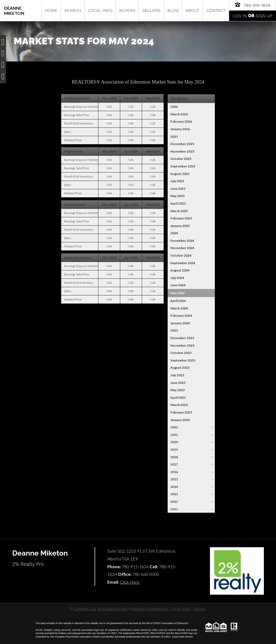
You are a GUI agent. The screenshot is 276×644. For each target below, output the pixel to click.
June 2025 (178, 189)
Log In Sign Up (252, 16)
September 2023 (183, 360)
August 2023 (180, 368)
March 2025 (179, 211)
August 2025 (180, 174)
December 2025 (182, 144)
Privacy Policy (182, 609)
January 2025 (180, 226)
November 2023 (182, 345)
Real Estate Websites (113, 609)
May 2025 (177, 196)
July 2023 (177, 375)
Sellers (151, 10)
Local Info (100, 10)
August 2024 (180, 270)
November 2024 (182, 248)
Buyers (127, 10)
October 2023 (181, 353)
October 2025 (181, 159)
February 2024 (181, 316)
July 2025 (177, 181)
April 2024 (178, 301)
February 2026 (181, 121)
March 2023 (179, 405)
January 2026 (180, 129)
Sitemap (200, 609)
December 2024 (182, 241)
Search (73, 10)
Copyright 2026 (85, 609)
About (192, 10)
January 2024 (180, 323)
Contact (216, 10)
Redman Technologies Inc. (151, 609)
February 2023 (181, 412)
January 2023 (180, 420)
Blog (173, 10)
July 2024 (177, 278)
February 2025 (181, 218)
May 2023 (177, 390)
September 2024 (183, 263)
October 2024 (181, 255)
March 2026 (179, 114)
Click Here (130, 582)
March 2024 (179, 308)
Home (51, 10)
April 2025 (178, 203)
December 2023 (182, 338)
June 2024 (178, 285)
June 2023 (178, 383)
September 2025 (183, 166)
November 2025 (182, 151)
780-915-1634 (252, 5)
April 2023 (178, 397)
